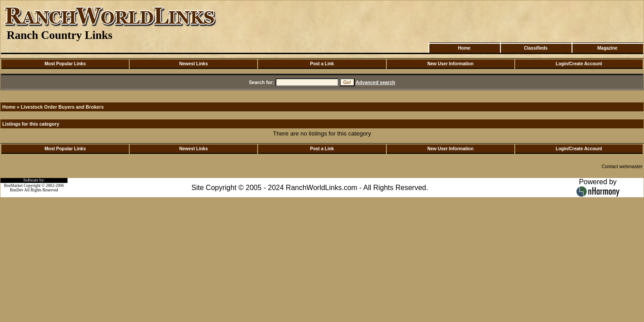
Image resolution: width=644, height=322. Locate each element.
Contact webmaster (622, 166)
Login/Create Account (579, 64)
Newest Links (194, 64)
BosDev (17, 190)
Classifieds (536, 48)
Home (464, 48)
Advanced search (375, 82)
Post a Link (322, 64)
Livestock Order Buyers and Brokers (62, 107)
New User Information (450, 64)
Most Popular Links (65, 64)
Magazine (607, 48)
